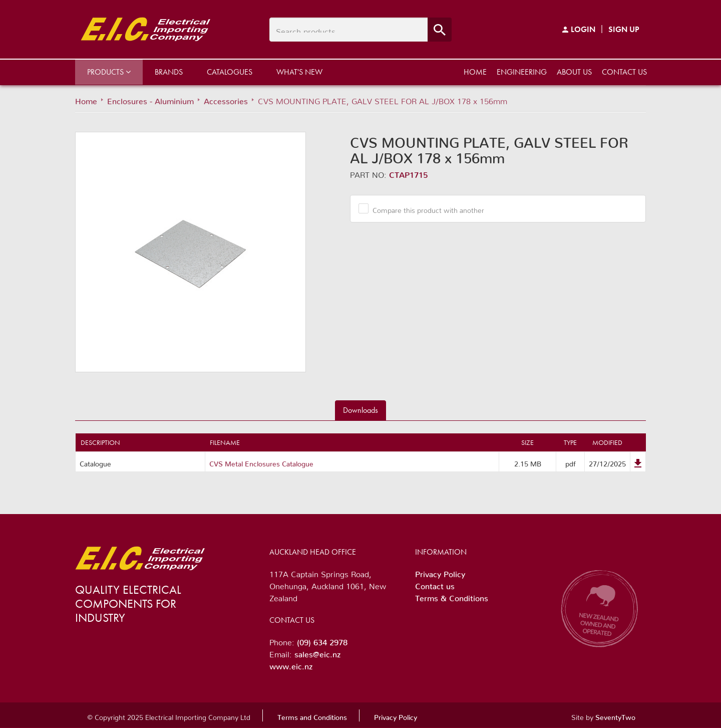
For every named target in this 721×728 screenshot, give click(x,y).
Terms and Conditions (312, 715)
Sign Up (624, 29)
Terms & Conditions (452, 596)
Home (475, 72)
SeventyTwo (615, 715)
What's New (299, 72)
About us (574, 72)
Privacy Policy (440, 572)
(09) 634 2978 (322, 640)
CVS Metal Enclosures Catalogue (261, 462)
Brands (169, 72)
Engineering (522, 72)
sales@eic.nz (317, 652)
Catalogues (230, 72)
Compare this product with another (425, 208)
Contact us (624, 72)
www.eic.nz (291, 664)
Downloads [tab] (360, 410)
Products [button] (109, 72)
